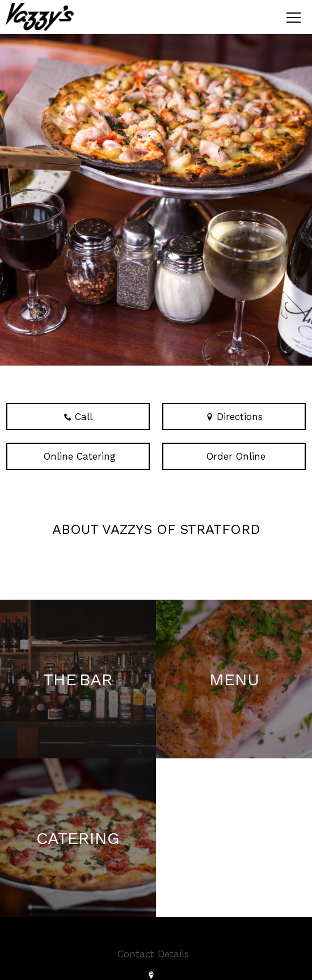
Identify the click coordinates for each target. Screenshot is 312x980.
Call (78, 417)
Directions (234, 417)
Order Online (234, 456)
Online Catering (78, 456)
